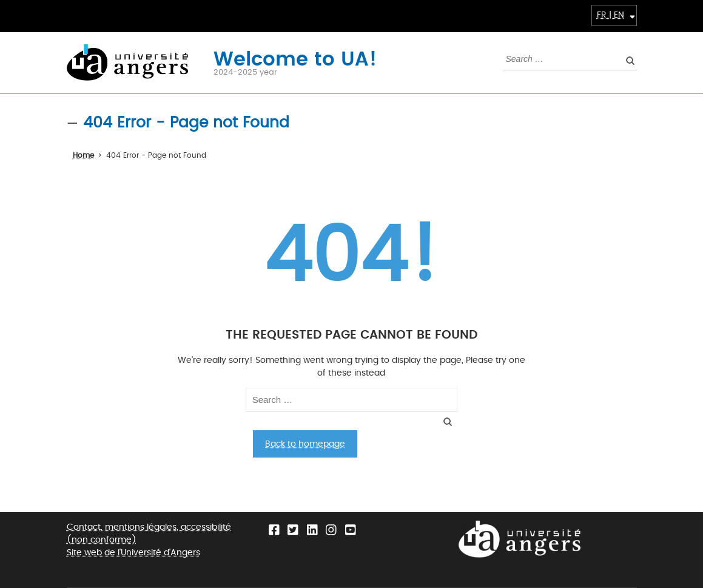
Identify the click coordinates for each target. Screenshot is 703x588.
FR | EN (610, 15)
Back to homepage (305, 444)
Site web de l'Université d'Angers (133, 553)
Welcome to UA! (295, 58)
